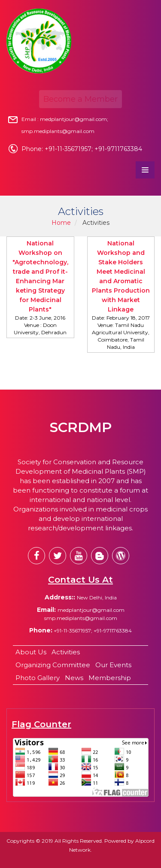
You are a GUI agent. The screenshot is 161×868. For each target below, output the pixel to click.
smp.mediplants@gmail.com (81, 618)
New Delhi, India (97, 597)
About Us (31, 652)
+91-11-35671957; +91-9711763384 (92, 631)
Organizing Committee (53, 665)
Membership (110, 678)
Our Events (113, 665)
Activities (66, 652)
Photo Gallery (38, 678)
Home (61, 223)
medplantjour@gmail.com (91, 610)
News (74, 678)
